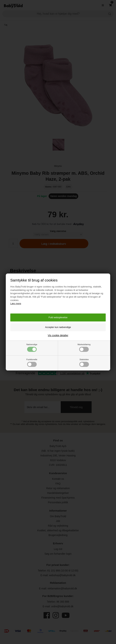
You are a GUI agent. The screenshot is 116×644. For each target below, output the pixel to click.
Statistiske (84, 363)
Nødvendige (32, 348)
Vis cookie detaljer (58, 335)
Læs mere (16, 303)
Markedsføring (84, 348)
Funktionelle (32, 363)
